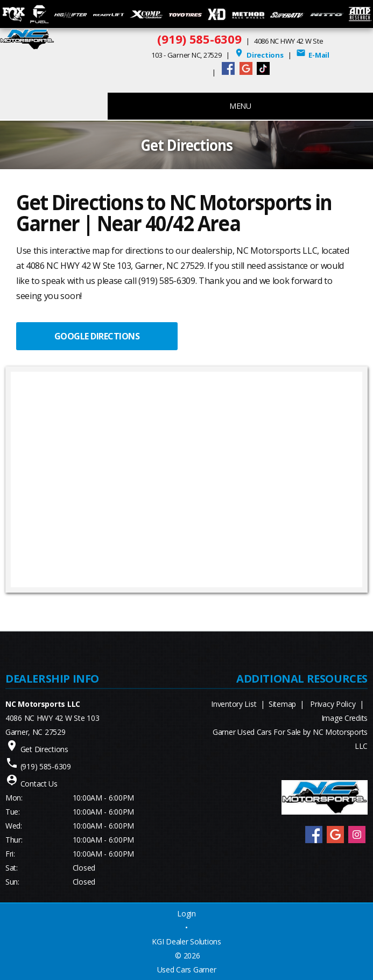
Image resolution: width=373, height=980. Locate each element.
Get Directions (44, 749)
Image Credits (344, 718)
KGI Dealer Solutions (186, 941)
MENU (240, 106)
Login (186, 913)
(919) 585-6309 (199, 39)
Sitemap (282, 704)
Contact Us (39, 784)
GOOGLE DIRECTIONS (97, 336)
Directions (259, 55)
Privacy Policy (333, 704)
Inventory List (234, 704)
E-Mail (313, 55)
